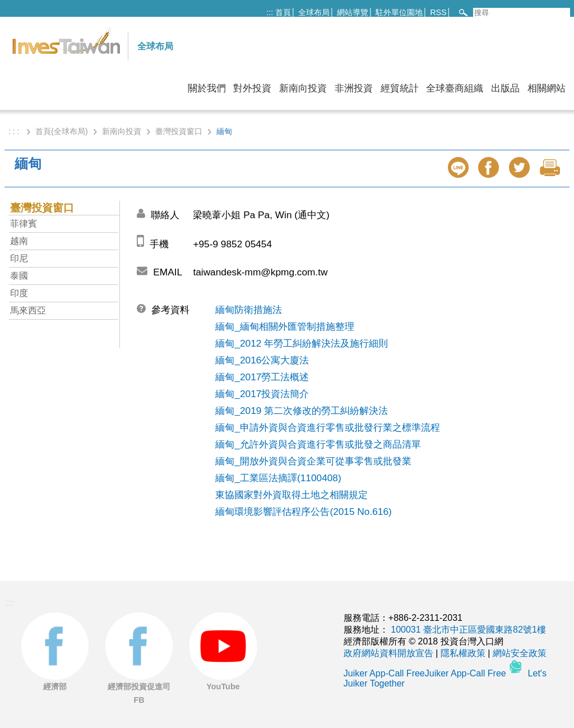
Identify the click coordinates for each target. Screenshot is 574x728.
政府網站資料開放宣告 (388, 653)
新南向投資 (303, 88)
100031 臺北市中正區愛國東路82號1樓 (468, 630)
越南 (19, 241)
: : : (15, 131)
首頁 (283, 12)
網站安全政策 (520, 653)
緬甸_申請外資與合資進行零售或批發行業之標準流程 (328, 427)
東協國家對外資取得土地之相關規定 (291, 495)
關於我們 (207, 88)
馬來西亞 (28, 310)
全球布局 (314, 12)
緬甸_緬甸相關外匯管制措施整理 (285, 326)
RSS (438, 12)
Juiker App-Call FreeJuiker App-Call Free (426, 673)
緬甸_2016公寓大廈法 (262, 360)
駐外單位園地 (399, 12)
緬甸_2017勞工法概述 (262, 377)
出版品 (505, 88)
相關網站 (547, 88)
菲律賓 (24, 224)
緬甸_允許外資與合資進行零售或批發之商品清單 (318, 444)
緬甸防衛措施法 (249, 310)
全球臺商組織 (455, 88)
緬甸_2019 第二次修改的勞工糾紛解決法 (302, 411)
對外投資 (252, 88)
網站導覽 (353, 12)
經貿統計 (400, 88)
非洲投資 (354, 88)
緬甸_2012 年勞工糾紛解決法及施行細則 (302, 343)
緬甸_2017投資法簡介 (262, 394)
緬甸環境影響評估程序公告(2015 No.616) (303, 512)
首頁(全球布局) (61, 131)
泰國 (19, 276)
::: (270, 12)
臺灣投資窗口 (179, 131)
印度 (19, 293)
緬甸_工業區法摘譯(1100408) (278, 478)
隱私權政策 (463, 653)
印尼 (19, 258)
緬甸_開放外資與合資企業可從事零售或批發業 (313, 461)
